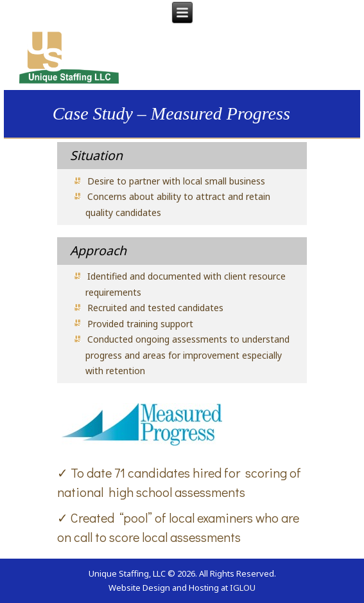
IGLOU (243, 588)
